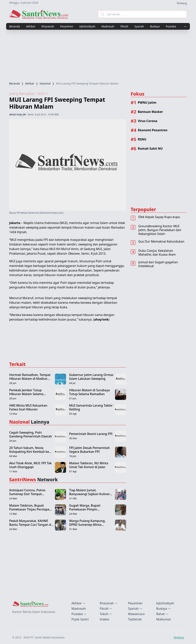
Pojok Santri (80, 619)
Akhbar (31, 26)
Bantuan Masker (150, 112)
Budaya (155, 26)
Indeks (105, 619)
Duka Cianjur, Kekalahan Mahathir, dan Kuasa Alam (157, 253)
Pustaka (171, 26)
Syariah (139, 26)
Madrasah (108, 26)
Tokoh (106, 614)
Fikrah (124, 26)
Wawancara (136, 614)
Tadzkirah (135, 619)
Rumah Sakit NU (150, 148)
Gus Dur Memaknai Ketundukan (161, 241)
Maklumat (163, 619)
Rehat (162, 614)
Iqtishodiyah (87, 26)
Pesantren (67, 26)
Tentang (182, 3)
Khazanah (48, 26)
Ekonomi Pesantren (153, 130)
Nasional (45, 83)
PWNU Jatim (147, 103)
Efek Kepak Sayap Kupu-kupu (159, 217)
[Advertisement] (98, 56)
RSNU (142, 139)
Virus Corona (148, 121)
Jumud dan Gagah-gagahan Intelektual (158, 264)
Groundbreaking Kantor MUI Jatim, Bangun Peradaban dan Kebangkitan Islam (160, 230)
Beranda (15, 26)
